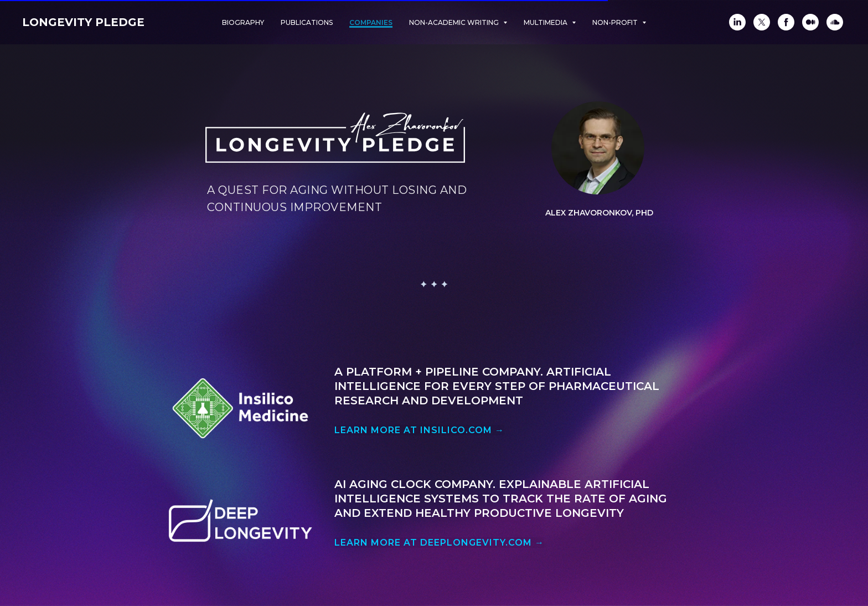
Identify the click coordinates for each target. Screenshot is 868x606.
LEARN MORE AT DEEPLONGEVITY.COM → (439, 543)
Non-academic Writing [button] (455, 22)
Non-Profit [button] (616, 22)
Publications (307, 22)
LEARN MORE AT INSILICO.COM (419, 430)
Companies (371, 22)
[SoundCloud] (835, 22)
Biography (243, 22)
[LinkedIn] (737, 22)
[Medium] (810, 22)
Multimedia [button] (546, 22)
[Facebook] (786, 22)
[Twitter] (762, 22)
